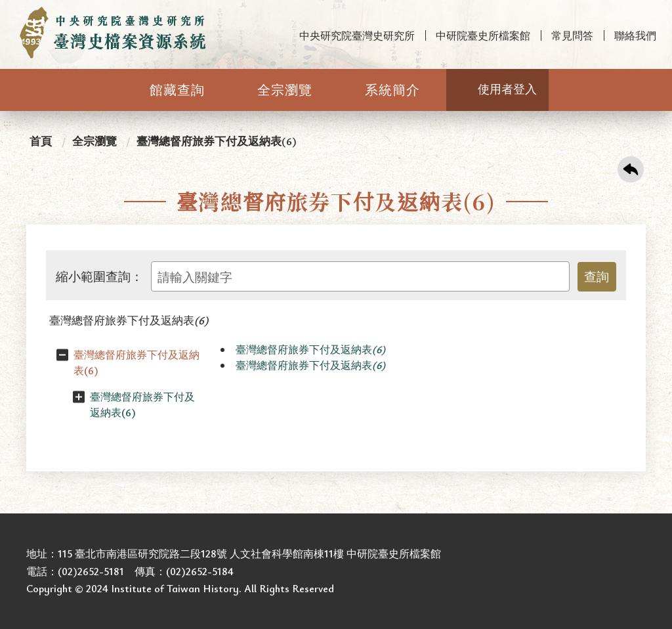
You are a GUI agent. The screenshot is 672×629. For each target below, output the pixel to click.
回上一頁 (631, 169)
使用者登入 (507, 89)
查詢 (597, 276)
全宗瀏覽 (285, 90)
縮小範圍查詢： (99, 276)
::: (7, 11)
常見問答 (572, 35)
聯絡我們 (635, 35)
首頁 (41, 141)
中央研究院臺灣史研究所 (357, 35)
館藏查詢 (177, 90)
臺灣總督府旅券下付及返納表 (129, 320)
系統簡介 (392, 90)
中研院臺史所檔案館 (483, 35)
